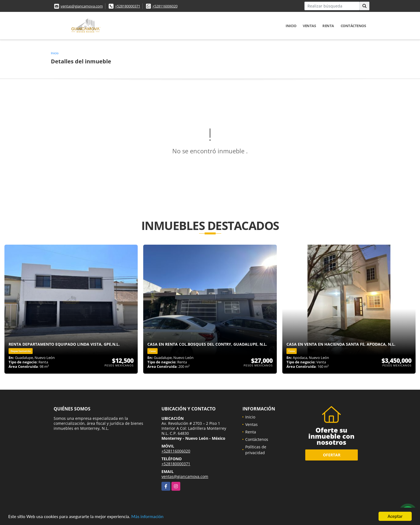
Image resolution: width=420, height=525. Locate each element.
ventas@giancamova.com (82, 6)
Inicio (291, 26)
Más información (147, 517)
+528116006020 (165, 6)
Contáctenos (353, 26)
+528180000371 (128, 6)
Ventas (309, 26)
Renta (328, 26)
